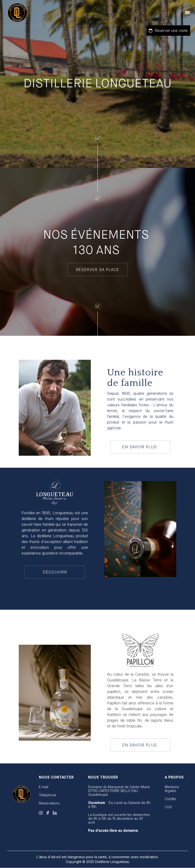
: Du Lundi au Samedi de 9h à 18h (119, 805)
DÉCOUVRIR (55, 572)
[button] (188, 13)
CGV (168, 807)
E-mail (44, 787)
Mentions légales (172, 789)
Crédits (170, 799)
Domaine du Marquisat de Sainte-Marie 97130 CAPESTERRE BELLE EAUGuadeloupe (119, 791)
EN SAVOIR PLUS (140, 447)
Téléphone (48, 795)
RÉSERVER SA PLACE (97, 270)
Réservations (49, 803)
